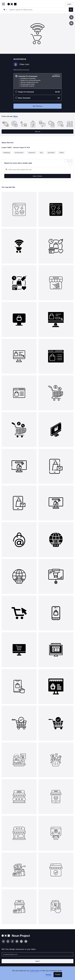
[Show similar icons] (71, 23)
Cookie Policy (34, 971)
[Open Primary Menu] (3, 4)
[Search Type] (5, 10)
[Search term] (39, 10)
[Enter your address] (37, 954)
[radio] (37, 81)
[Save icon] (71, 17)
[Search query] (37, 170)
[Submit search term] (71, 10)
